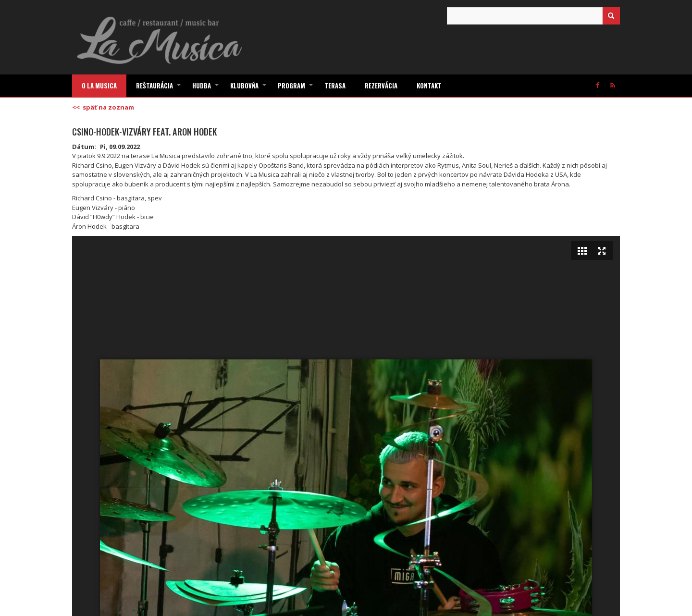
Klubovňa (249, 89)
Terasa (335, 86)
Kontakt (429, 86)
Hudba (206, 89)
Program (296, 89)
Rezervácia (381, 86)
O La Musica (99, 86)
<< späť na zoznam (103, 107)
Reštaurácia (159, 89)
